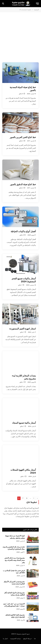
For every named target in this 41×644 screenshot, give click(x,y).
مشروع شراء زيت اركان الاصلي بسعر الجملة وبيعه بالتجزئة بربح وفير (15, 560)
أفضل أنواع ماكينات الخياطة (23, 231)
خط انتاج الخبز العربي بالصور (23, 137)
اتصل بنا (5, 639)
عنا (35, 639)
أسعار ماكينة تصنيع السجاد (24, 423)
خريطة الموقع (27, 639)
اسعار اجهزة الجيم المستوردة (23, 329)
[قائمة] (37, 4)
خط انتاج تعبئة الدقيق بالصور (23, 184)
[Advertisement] (20, 37)
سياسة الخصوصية (16, 639)
